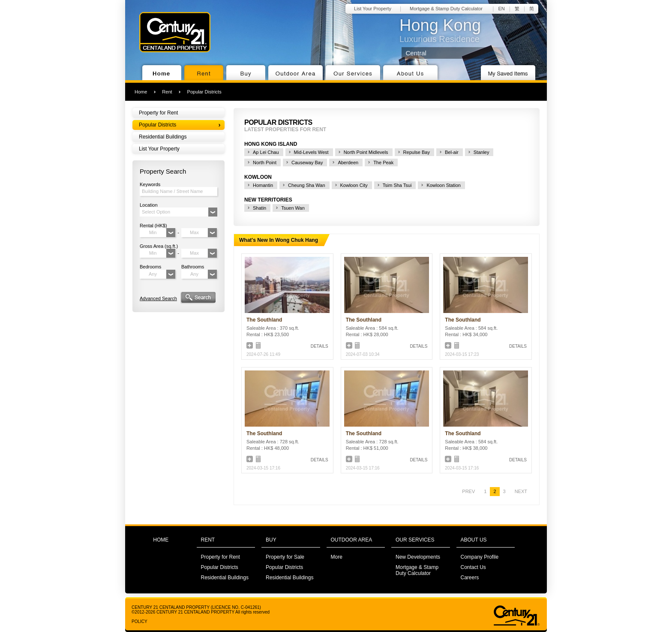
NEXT (521, 491)
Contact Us (473, 567)
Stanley (481, 152)
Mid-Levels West (311, 152)
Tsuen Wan (293, 208)
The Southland (264, 320)
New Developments (418, 557)
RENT (208, 540)
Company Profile (480, 557)
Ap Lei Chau (266, 152)
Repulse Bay (417, 152)
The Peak (383, 163)
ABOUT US (474, 540)
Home (141, 92)
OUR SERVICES (415, 540)
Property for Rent (158, 113)
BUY (271, 540)
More (337, 557)
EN (501, 9)
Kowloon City (354, 185)
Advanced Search (158, 298)
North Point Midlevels (366, 152)
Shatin (259, 208)
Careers (470, 578)
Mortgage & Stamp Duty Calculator (446, 9)
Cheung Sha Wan (306, 185)
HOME (161, 540)
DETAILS (319, 346)
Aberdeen (348, 163)
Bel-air (452, 152)
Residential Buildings (163, 137)
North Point (265, 163)
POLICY (139, 621)
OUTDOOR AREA (352, 540)
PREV (468, 491)
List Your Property (373, 9)
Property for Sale (285, 557)
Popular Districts (204, 92)
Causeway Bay (307, 163)
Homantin (263, 185)
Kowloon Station (444, 185)
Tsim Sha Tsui (397, 185)
